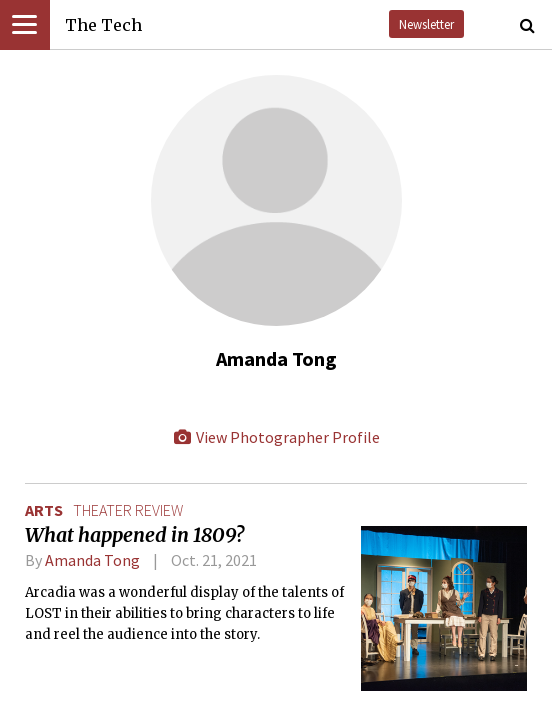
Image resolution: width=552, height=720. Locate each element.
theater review (128, 510)
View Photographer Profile (276, 437)
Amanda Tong (92, 560)
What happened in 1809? (134, 535)
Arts (44, 510)
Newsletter (426, 24)
